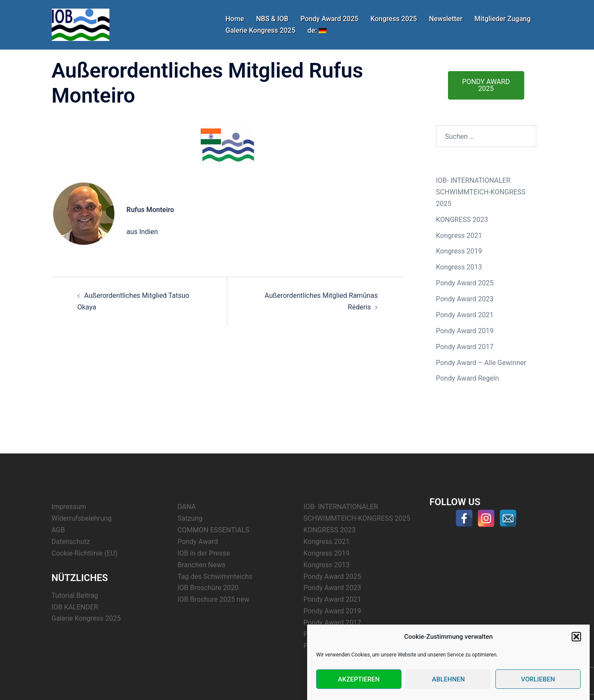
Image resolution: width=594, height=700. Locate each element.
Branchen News (201, 565)
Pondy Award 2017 (465, 347)
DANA (187, 507)
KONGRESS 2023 (462, 220)
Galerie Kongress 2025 (261, 30)
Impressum (69, 507)
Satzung (190, 518)
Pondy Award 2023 (465, 299)
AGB (58, 530)
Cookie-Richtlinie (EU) (85, 553)
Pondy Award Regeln (467, 378)
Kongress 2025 (394, 19)
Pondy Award (198, 542)
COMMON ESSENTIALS (213, 530)
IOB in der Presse (204, 553)
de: (317, 30)
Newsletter (446, 19)
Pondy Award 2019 (465, 331)
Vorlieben (538, 679)
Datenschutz (71, 542)
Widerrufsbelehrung (82, 518)
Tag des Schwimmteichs (215, 577)
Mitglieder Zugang (503, 19)
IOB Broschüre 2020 (208, 588)
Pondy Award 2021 (465, 315)
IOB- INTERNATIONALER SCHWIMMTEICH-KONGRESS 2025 (481, 192)
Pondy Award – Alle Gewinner (481, 363)
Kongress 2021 (459, 236)
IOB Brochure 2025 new (213, 599)
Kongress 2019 (459, 251)
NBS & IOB (272, 19)
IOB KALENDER (75, 607)
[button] (576, 637)
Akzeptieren (359, 679)
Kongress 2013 (459, 267)
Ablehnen (448, 679)
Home (235, 19)
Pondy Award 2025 (329, 19)
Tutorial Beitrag (75, 595)
